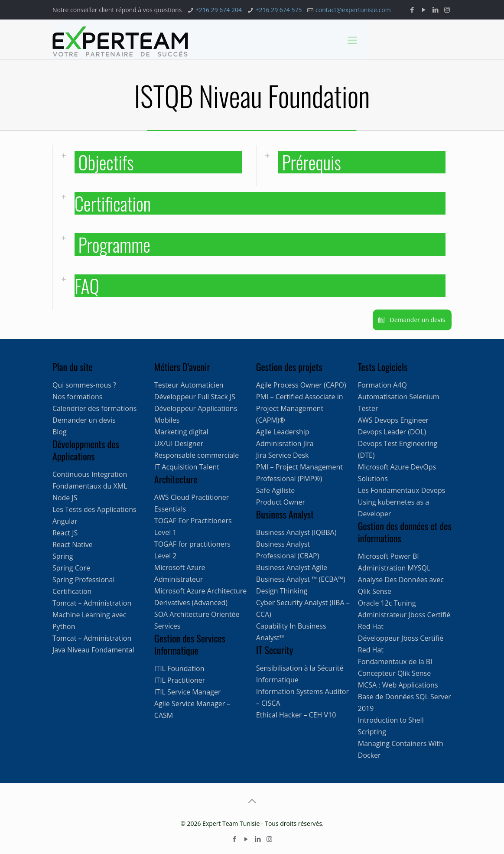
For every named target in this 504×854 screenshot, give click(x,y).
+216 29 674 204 (219, 10)
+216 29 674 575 (279, 10)
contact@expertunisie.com (353, 10)
